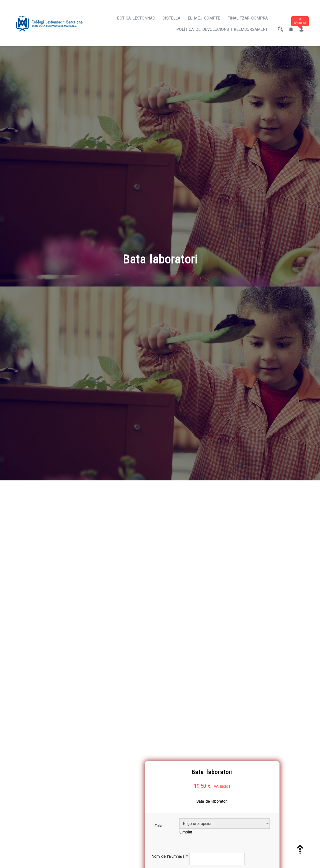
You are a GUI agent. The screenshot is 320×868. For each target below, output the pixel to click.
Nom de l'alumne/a (190, 596)
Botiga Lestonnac (136, 18)
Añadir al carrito (245, 704)
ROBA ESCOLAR (231, 748)
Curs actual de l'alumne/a (196, 687)
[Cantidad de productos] (190, 705)
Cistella (171, 18)
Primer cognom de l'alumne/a (200, 620)
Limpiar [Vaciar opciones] (202, 571)
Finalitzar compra (248, 18)
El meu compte (204, 18)
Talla (178, 565)
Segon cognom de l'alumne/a (200, 654)
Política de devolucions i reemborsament (222, 29)
